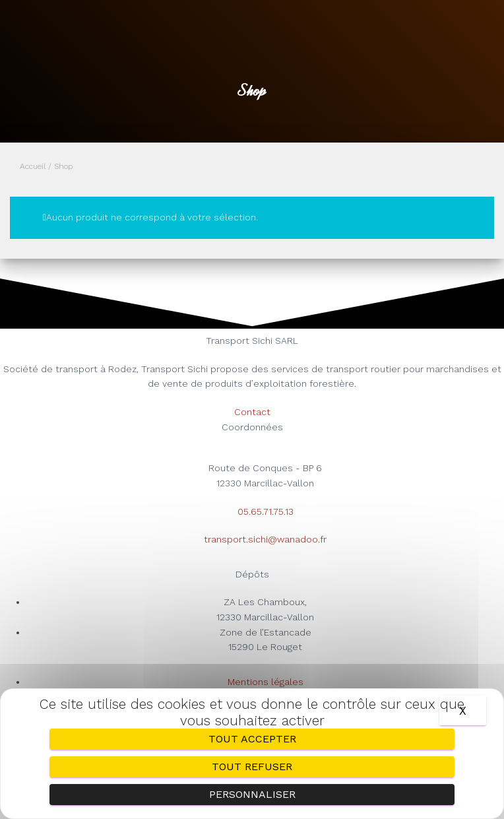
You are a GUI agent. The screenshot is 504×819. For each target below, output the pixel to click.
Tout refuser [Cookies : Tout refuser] (252, 767)
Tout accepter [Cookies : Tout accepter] (252, 739)
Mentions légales (266, 682)
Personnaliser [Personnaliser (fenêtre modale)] (252, 794)
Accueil (33, 166)
